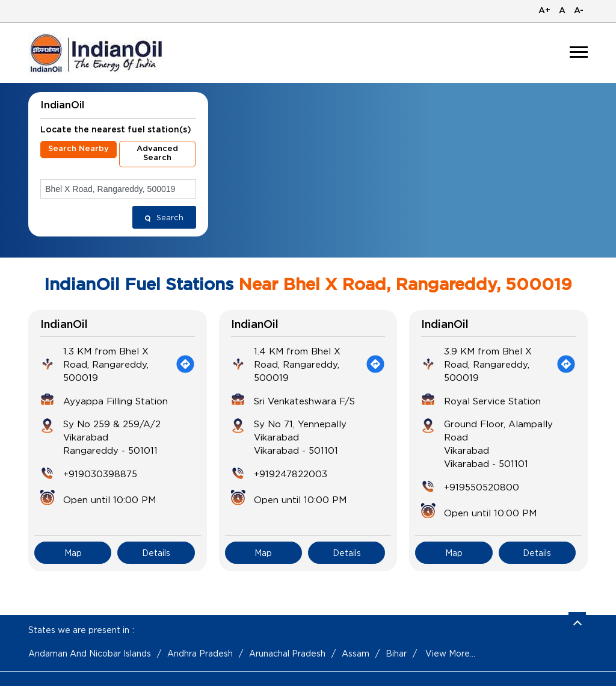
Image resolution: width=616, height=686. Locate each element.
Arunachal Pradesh (287, 653)
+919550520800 (482, 487)
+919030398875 (100, 474)
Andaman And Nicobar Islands (90, 653)
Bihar (396, 653)
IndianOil (64, 325)
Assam (356, 653)
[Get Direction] (185, 364)
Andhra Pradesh (200, 653)
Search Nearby (79, 149)
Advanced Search (157, 153)
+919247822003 (291, 474)
